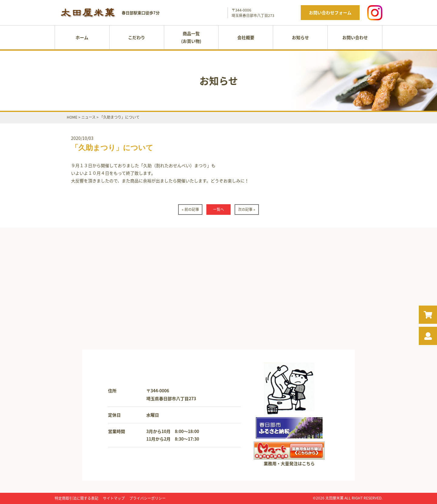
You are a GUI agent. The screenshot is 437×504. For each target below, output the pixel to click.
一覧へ (218, 209)
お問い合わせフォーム (330, 12)
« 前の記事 (190, 209)
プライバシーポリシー (147, 498)
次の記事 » (247, 209)
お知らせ (300, 37)
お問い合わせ (355, 37)
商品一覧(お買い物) (191, 37)
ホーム (82, 37)
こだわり (137, 37)
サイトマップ (114, 498)
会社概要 (246, 37)
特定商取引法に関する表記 (76, 498)
